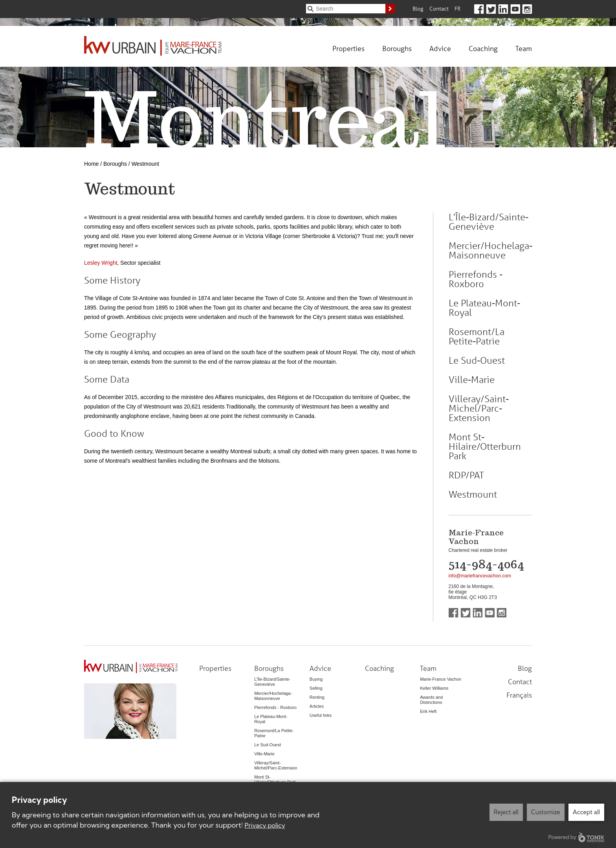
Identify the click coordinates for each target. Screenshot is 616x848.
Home (91, 164)
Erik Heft (428, 711)
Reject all (506, 812)
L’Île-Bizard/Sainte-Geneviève (489, 222)
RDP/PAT (466, 475)
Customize (546, 812)
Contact (439, 8)
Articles (317, 706)
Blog (418, 8)
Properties (348, 48)
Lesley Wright (101, 263)
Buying (316, 679)
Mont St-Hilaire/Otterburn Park (485, 447)
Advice (440, 48)
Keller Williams (434, 688)
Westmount (473, 495)
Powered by (576, 837)
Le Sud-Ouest (477, 361)
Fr (457, 8)
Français (519, 695)
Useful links (321, 715)
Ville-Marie (472, 380)
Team (524, 48)
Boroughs (397, 48)
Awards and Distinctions (431, 700)
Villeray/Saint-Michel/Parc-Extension (479, 408)
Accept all (586, 812)
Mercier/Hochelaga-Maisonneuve (490, 251)
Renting (317, 697)
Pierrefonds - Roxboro (476, 279)
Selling (316, 688)
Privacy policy (265, 825)
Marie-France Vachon (441, 679)
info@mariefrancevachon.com (480, 576)
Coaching (483, 48)
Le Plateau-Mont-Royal (484, 308)
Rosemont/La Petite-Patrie (477, 337)
